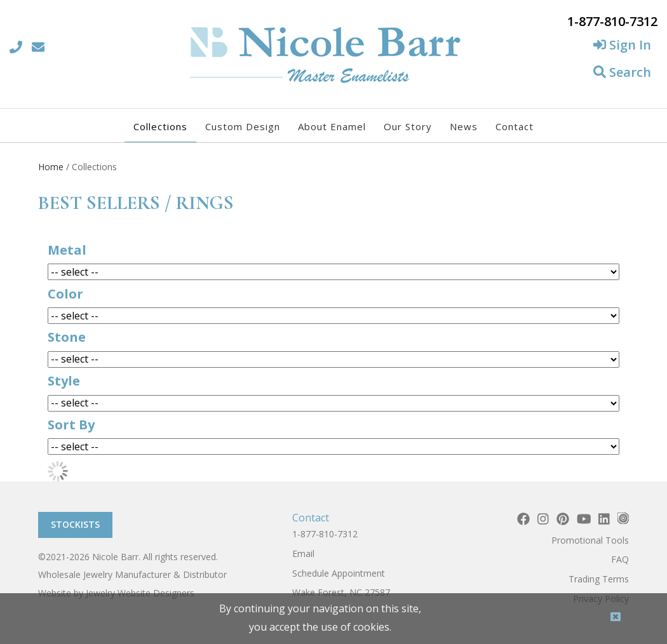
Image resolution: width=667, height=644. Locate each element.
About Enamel (332, 126)
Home (51, 167)
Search (622, 72)
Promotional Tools (590, 540)
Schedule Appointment (339, 573)
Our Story (408, 126)
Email (303, 553)
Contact (515, 126)
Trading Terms (599, 579)
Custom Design (243, 126)
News (464, 126)
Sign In (622, 45)
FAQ (620, 559)
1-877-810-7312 (325, 534)
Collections (160, 126)
